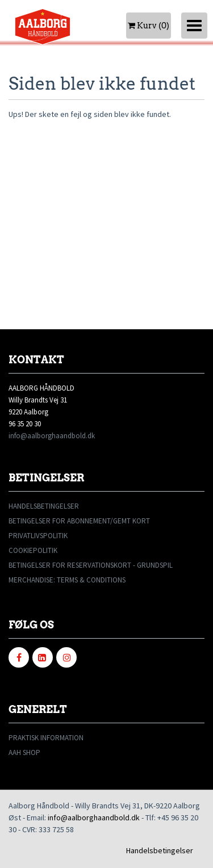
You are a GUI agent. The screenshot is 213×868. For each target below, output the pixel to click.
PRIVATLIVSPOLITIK (38, 536)
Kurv (149, 26)
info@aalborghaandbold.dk (52, 436)
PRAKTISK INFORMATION (46, 738)
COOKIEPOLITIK (33, 550)
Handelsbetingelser (160, 850)
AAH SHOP (24, 752)
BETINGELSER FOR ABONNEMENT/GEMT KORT (79, 521)
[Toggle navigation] (194, 26)
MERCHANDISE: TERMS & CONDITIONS (67, 580)
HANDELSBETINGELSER (44, 506)
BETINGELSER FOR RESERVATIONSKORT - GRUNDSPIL (91, 565)
